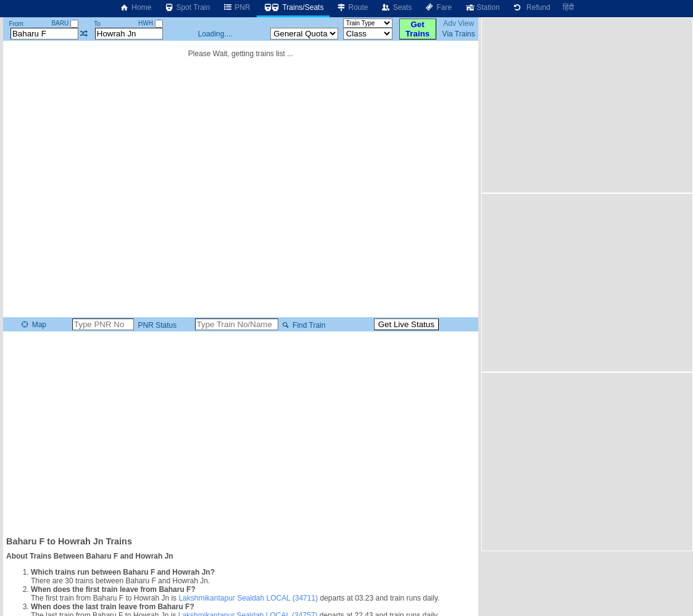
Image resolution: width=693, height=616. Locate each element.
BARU (65, 23)
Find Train (303, 325)
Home (135, 7)
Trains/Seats (293, 7)
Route (352, 7)
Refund (531, 7)
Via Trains (459, 34)
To (97, 24)
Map (33, 325)
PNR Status (156, 325)
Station (482, 7)
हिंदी (568, 7)
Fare (438, 7)
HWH (151, 23)
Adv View (459, 23)
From (16, 24)
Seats (396, 7)
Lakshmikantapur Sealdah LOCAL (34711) (248, 598)
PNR (236, 7)
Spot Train (187, 7)
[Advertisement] (241, 433)
